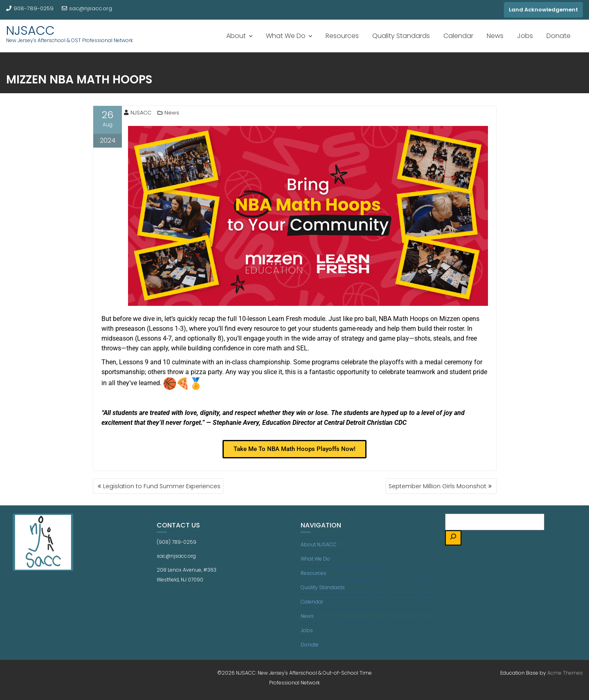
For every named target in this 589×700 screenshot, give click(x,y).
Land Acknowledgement (543, 10)
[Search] (453, 538)
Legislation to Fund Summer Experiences (162, 486)
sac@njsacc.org (87, 8)
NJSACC (30, 31)
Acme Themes (565, 673)
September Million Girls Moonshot (437, 486)
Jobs (525, 36)
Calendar (458, 36)
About (236, 36)
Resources (342, 36)
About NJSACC (319, 544)
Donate (559, 36)
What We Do (286, 36)
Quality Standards (401, 36)
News (495, 36)
